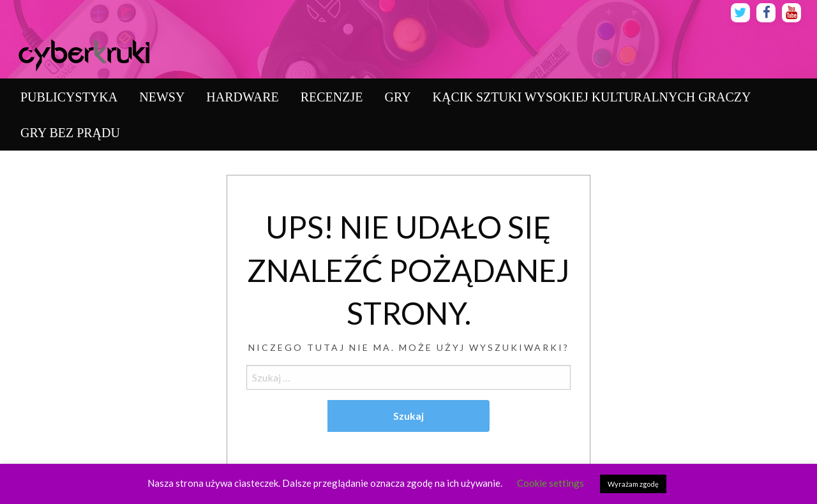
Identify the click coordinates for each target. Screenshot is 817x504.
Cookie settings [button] (551, 483)
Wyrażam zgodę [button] (633, 484)
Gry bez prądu (70, 133)
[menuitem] (69, 97)
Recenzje (332, 97)
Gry (397, 97)
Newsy (162, 97)
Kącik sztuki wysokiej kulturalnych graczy (592, 97)
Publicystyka (69, 97)
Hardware (242, 97)
